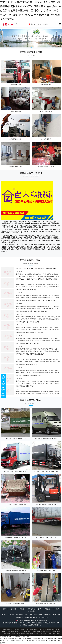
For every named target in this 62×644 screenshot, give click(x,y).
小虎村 (53, 634)
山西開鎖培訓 (48, 614)
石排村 (34, 632)
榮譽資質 (47, 609)
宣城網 (27, 617)
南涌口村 (18, 634)
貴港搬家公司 (20, 617)
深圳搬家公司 (57, 614)
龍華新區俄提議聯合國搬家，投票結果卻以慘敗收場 (32, 311)
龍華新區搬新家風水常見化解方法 (26, 386)
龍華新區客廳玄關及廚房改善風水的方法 (28, 375)
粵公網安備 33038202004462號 (25, 621)
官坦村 (30, 632)
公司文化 (39, 609)
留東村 (45, 634)
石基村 (12, 632)
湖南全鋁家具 (29, 614)
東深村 (32, 629)
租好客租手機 (34, 617)
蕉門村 (32, 634)
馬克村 (45, 629)
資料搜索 (14, 609)
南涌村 (26, 632)
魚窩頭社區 (49, 632)
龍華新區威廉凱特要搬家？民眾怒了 (27, 290)
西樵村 (23, 629)
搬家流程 (33, 611)
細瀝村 (40, 629)
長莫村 (36, 629)
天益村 (27, 629)
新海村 (40, 634)
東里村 (58, 632)
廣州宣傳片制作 (43, 617)
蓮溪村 (4, 634)
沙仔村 (58, 634)
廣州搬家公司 (13, 614)
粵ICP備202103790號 (41, 621)
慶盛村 (18, 629)
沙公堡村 (13, 629)
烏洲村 (49, 634)
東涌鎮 (9, 629)
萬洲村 (43, 632)
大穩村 (8, 632)
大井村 (13, 634)
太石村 (58, 629)
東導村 (17, 632)
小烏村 (49, 629)
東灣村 (36, 634)
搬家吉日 (22, 609)
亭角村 (23, 634)
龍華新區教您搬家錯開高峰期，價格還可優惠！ (30, 333)
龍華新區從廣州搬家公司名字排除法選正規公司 (30, 354)
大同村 (4, 632)
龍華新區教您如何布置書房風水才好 (27, 365)
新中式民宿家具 (38, 614)
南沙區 (4, 629)
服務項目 (5, 609)
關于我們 (30, 609)
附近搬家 (21, 614)
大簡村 (53, 629)
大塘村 (9, 634)
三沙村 (39, 632)
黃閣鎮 (54, 632)
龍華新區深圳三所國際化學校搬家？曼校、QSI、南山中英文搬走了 (36, 301)
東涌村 (21, 632)
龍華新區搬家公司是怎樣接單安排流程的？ (29, 343)
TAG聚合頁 (56, 609)
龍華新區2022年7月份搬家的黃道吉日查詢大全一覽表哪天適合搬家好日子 (38, 268)
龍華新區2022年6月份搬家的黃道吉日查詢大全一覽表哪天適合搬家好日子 (38, 279)
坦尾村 (27, 634)
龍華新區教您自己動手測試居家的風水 (27, 322)
